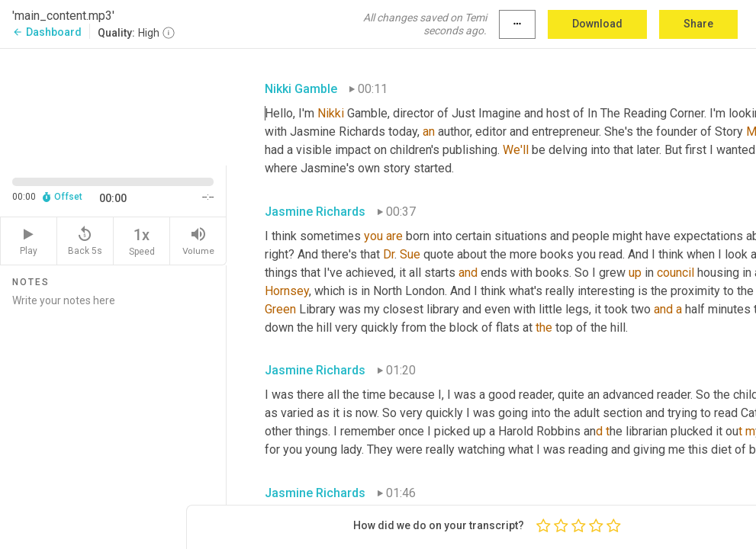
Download (597, 24)
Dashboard (47, 32)
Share (698, 24)
